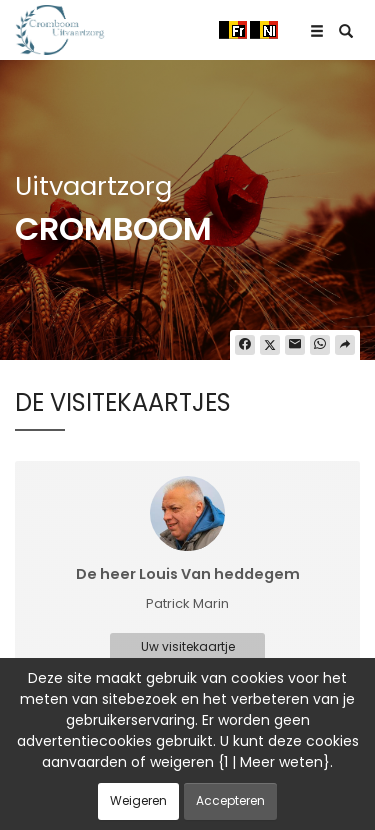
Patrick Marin (187, 603)
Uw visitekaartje (188, 646)
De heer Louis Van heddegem (188, 574)
